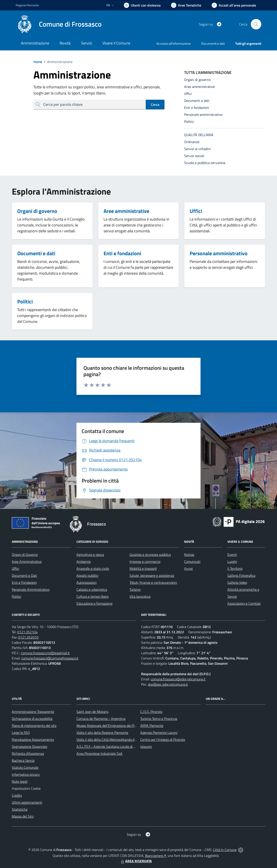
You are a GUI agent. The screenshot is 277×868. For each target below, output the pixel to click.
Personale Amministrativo (31, 589)
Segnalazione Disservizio (29, 746)
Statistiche (20, 809)
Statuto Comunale (25, 767)
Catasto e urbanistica (92, 589)
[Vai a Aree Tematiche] (186, 5)
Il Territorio (235, 568)
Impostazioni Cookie (26, 788)
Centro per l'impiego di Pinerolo (163, 740)
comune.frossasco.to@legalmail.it (45, 653)
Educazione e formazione (94, 603)
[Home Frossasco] (59, 24)
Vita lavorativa (140, 596)
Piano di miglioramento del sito (34, 726)
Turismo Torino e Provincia (159, 719)
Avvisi (188, 568)
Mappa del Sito (23, 816)
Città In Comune (225, 850)
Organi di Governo (25, 555)
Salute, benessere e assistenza (152, 575)
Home (38, 62)
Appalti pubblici (87, 575)
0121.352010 (28, 637)
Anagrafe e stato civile (93, 568)
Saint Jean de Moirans (92, 712)
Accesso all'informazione (174, 44)
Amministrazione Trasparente (33, 712)
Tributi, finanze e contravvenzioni (153, 582)
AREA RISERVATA (136, 861)
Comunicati (192, 562)
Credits (17, 795)
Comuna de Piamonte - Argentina (101, 719)
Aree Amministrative (27, 562)
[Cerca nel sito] (256, 24)
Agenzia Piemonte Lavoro (159, 733)
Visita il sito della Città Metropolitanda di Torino (110, 740)
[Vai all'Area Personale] (234, 5)
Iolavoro (146, 746)
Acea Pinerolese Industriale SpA (100, 753)
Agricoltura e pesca (90, 555)
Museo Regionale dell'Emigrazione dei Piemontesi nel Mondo (120, 726)
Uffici (15, 568)
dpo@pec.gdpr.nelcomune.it (168, 684)
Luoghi (232, 562)
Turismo (135, 589)
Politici (16, 596)
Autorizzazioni (87, 582)
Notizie (189, 555)
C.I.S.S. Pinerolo (151, 712)
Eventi (232, 555)
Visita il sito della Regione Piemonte (102, 733)
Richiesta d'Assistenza (28, 753)
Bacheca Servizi (23, 760)
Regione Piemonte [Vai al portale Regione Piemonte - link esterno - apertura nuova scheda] (27, 5)
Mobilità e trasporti (143, 568)
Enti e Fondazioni (24, 582)
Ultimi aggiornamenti (27, 802)
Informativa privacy (26, 774)
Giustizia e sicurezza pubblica (150, 555)
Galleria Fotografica (241, 575)
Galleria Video (237, 582)
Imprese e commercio (145, 562)
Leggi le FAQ (21, 733)
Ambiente (84, 562)
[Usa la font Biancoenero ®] (142, 5)
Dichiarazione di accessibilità (32, 719)
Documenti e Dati (24, 575)
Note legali (20, 781)
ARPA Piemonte (152, 726)
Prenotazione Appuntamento (33, 740)
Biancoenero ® (156, 856)
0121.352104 (27, 632)
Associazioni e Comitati (244, 603)
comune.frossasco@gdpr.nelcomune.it (178, 679)
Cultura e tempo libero (93, 596)
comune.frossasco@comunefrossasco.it (50, 658)
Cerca (155, 104)
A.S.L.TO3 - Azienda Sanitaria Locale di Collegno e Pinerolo (119, 746)
